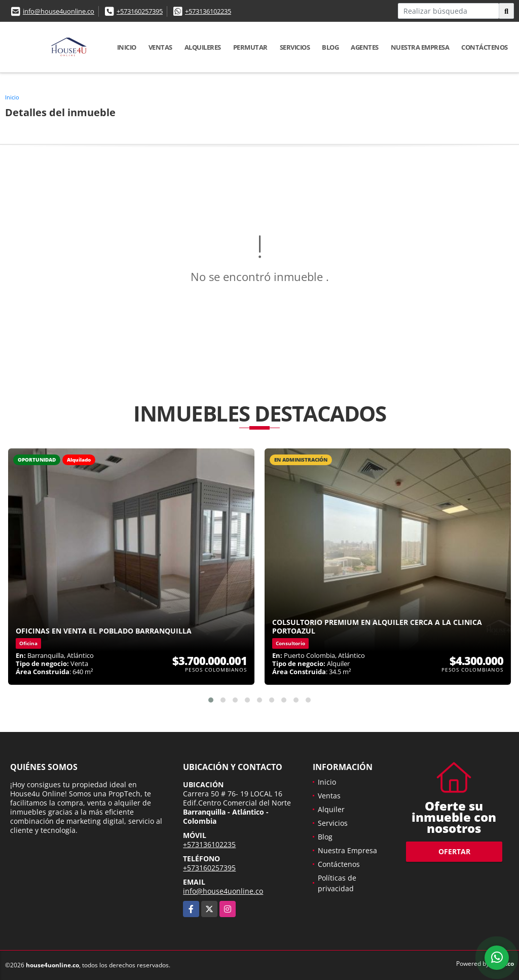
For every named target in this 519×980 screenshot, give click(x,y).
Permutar (250, 47)
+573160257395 (140, 11)
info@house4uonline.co (59, 11)
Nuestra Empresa (420, 47)
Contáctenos (485, 47)
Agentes (365, 47)
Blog (330, 47)
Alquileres (203, 47)
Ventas (160, 47)
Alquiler (331, 809)
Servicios (295, 47)
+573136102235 (208, 11)
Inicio (127, 47)
